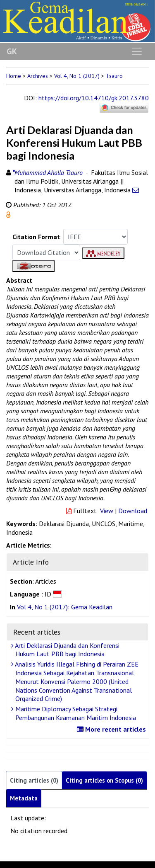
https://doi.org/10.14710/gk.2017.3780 (94, 98)
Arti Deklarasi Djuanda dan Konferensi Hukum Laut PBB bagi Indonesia (66, 650)
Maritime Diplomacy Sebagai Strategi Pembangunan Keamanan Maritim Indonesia (75, 713)
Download (133, 511)
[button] (8, 214)
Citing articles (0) (34, 780)
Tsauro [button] (114, 76)
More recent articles (112, 729)
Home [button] (14, 76)
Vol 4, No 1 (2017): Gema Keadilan (65, 607)
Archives (38, 76)
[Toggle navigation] (137, 51)
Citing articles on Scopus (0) (104, 780)
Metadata (24, 798)
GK (12, 51)
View (107, 511)
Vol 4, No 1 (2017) (77, 76)
